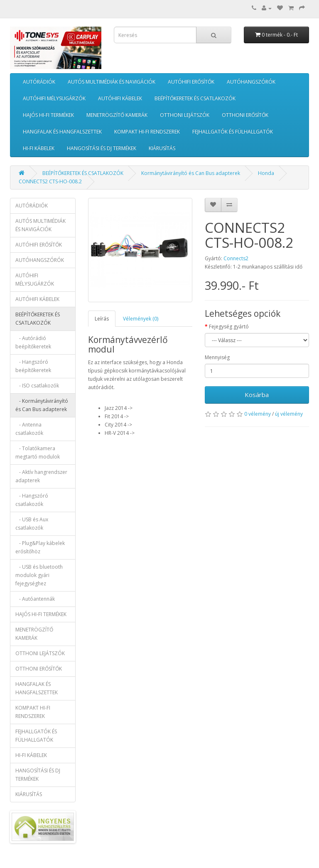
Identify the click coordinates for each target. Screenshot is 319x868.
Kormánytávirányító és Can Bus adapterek (191, 173)
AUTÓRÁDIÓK (39, 82)
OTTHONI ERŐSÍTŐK (245, 115)
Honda (266, 173)
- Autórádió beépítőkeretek (33, 342)
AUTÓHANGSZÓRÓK (251, 82)
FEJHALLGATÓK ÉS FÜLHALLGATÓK (233, 132)
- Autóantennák (35, 599)
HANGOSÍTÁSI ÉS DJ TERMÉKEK (102, 148)
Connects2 (236, 258)
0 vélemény (258, 414)
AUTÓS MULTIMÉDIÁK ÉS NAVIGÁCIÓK (112, 82)
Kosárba (257, 395)
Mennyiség (217, 357)
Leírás (102, 319)
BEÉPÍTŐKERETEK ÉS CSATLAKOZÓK (195, 98)
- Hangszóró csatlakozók (32, 500)
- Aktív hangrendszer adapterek (41, 476)
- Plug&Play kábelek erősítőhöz (40, 547)
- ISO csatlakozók (37, 386)
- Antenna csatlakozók (29, 429)
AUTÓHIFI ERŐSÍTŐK (191, 82)
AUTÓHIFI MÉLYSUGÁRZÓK (54, 98)
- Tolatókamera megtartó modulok (38, 452)
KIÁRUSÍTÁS (162, 148)
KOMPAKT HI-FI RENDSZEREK (147, 132)
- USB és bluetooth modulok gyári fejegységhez (39, 575)
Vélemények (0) (141, 319)
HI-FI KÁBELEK (39, 148)
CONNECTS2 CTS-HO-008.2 (50, 181)
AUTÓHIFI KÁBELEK (120, 98)
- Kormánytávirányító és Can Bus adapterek (42, 405)
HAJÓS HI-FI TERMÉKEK (48, 115)
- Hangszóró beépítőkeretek (33, 366)
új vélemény (289, 414)
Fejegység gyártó (229, 327)
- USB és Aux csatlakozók (32, 524)
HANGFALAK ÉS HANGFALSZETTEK (62, 132)
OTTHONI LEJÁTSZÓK (185, 115)
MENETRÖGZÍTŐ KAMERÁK (117, 115)
